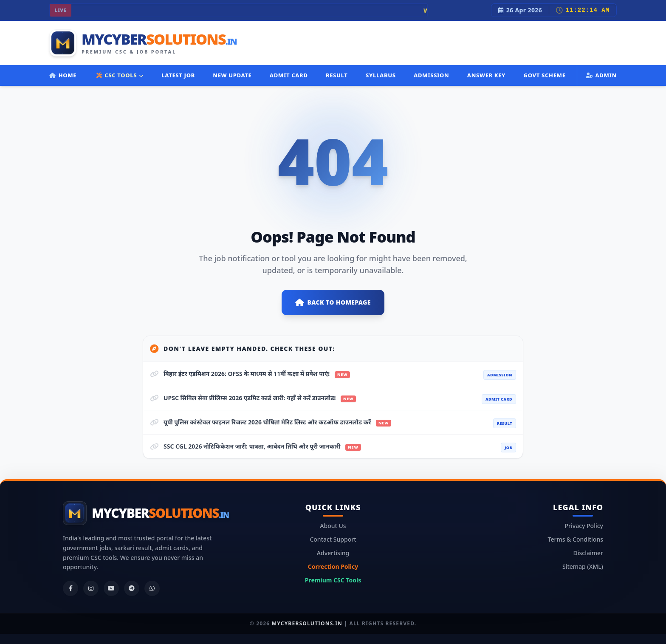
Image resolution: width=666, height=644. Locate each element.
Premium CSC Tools (333, 580)
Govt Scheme (544, 75)
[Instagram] (91, 588)
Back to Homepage (333, 302)
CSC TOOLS (120, 75)
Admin (601, 75)
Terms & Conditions (576, 539)
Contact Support (333, 539)
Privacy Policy (584, 526)
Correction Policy (333, 566)
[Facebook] (71, 588)
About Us (333, 526)
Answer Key (486, 75)
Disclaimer (588, 553)
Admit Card (289, 75)
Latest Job (178, 75)
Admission (431, 75)
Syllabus (381, 75)
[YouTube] (111, 588)
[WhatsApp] (152, 588)
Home (63, 75)
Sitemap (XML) (583, 566)
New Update (232, 75)
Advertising (333, 553)
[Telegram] (132, 588)
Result (337, 75)
